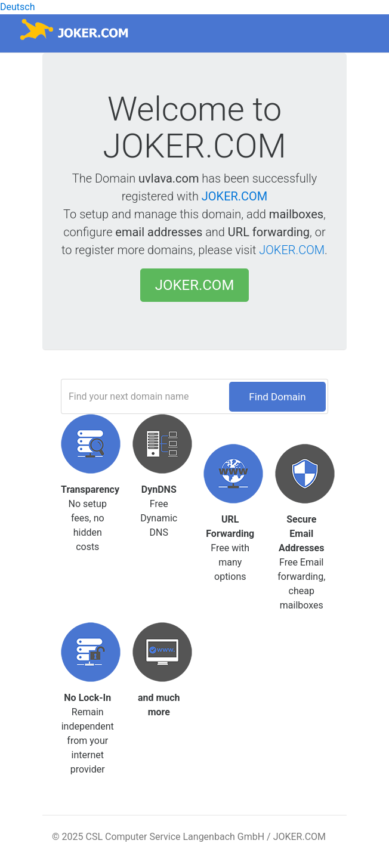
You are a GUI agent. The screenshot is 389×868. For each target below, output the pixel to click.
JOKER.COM (235, 196)
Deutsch (17, 7)
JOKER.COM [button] (195, 285)
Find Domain (277, 397)
